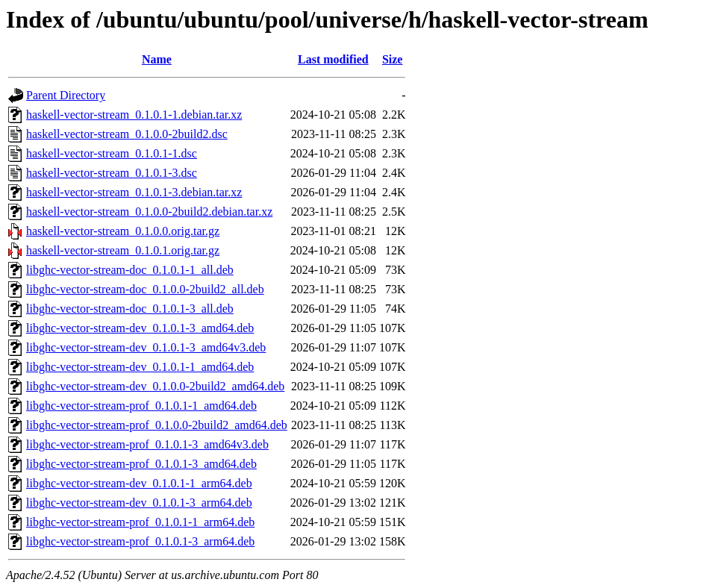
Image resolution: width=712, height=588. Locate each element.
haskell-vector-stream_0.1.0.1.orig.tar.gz (123, 250)
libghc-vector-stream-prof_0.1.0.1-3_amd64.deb (141, 464)
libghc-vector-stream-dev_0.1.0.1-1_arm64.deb (139, 483)
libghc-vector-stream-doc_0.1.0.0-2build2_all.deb (145, 289)
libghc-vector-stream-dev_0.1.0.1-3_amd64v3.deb (146, 347)
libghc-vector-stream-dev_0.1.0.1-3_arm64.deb (139, 503)
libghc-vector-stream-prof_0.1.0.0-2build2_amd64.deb (157, 425)
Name (157, 59)
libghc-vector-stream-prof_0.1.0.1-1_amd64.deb (141, 406)
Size (393, 59)
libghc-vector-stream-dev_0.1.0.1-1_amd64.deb (140, 367)
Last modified (333, 59)
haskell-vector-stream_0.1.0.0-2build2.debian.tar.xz (149, 212)
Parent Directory (66, 95)
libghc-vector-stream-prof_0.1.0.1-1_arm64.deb (140, 522)
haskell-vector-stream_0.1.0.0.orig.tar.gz (123, 231)
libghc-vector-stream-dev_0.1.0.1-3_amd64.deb (140, 328)
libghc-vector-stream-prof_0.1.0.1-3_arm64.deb (140, 541)
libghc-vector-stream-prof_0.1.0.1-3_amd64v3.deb (147, 444)
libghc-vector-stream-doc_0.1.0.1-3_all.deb (130, 309)
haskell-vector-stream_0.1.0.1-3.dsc (112, 173)
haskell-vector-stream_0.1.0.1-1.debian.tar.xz (134, 115)
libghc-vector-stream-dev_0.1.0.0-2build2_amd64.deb (155, 386)
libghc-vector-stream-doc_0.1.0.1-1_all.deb (130, 270)
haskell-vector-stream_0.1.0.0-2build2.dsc (127, 134)
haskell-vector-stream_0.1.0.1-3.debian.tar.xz (134, 192)
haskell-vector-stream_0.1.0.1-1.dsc (112, 153)
